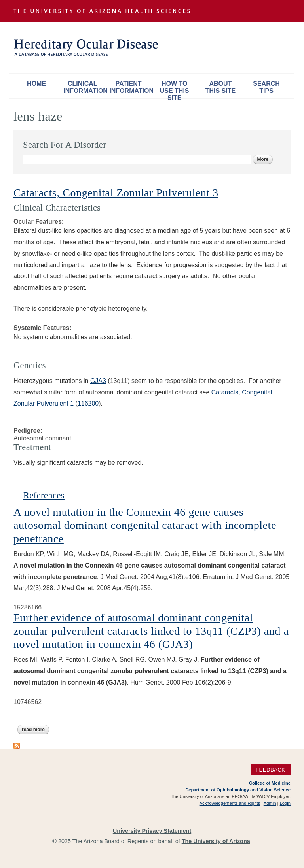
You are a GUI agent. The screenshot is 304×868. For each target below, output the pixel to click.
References (44, 495)
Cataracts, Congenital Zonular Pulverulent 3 (116, 193)
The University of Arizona (216, 841)
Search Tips (266, 87)
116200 (88, 403)
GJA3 (98, 381)
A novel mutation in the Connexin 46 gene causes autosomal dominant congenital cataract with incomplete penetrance (145, 525)
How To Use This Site (175, 89)
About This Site (220, 87)
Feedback (271, 770)
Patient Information (130, 87)
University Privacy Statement (152, 831)
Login (285, 803)
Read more (35, 730)
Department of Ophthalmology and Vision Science (238, 790)
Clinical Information (84, 87)
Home (36, 84)
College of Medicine (270, 783)
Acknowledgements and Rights (230, 803)
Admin (270, 803)
